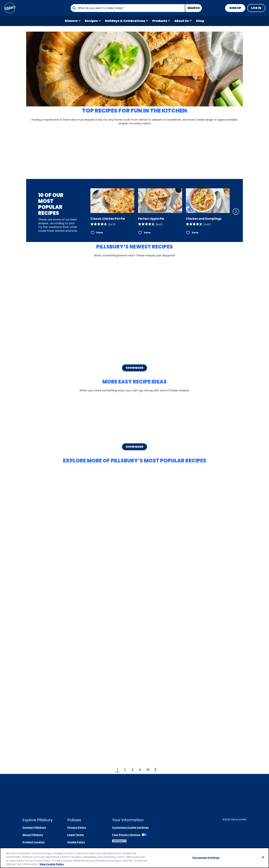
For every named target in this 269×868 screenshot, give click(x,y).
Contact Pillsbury (34, 828)
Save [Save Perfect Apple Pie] (147, 233)
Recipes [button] (91, 21)
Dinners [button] (71, 21)
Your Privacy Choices (130, 835)
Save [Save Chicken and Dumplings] (195, 233)
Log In (256, 8)
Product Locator (34, 842)
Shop (200, 21)
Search (194, 8)
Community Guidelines (83, 849)
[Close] (263, 860)
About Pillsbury (33, 835)
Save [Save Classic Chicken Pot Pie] (100, 233)
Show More (134, 368)
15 (148, 770)
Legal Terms (76, 835)
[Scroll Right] (236, 211)
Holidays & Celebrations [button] (125, 21)
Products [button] (160, 21)
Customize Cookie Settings (130, 828)
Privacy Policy (77, 828)
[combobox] (128, 8)
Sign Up (235, 8)
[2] (156, 770)
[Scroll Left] (85, 211)
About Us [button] (182, 21)
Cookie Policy (76, 842)
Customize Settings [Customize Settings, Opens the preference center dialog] (206, 860)
